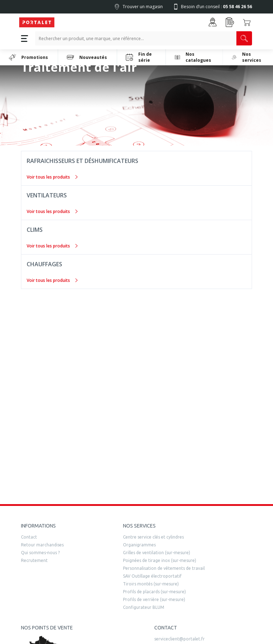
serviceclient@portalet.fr (180, 639)
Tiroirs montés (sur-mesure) (151, 584)
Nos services (246, 57)
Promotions (28, 57)
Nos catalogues (193, 57)
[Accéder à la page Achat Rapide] (230, 22)
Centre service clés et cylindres (153, 537)
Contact (29, 537)
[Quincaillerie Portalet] (37, 23)
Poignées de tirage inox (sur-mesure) (160, 560)
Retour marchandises (42, 545)
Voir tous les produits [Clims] (52, 246)
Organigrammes (139, 545)
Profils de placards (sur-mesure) (154, 592)
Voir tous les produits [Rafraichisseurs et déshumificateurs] (52, 177)
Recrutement (34, 560)
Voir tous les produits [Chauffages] (52, 280)
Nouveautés (87, 57)
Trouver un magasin (143, 7)
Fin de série (139, 57)
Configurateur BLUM (144, 607)
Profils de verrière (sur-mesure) (154, 599)
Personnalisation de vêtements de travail (164, 568)
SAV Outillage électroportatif (152, 576)
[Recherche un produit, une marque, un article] (136, 38)
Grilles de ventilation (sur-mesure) (157, 553)
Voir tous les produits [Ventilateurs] (52, 211)
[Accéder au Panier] (247, 22)
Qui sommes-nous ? (40, 553)
